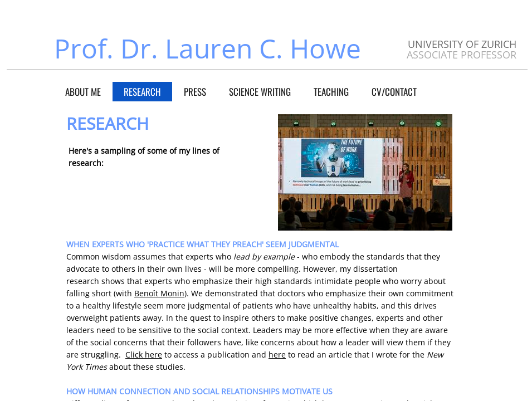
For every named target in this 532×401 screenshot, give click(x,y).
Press (195, 92)
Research (142, 92)
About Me (83, 92)
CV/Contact (394, 92)
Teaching (331, 92)
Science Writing (260, 92)
